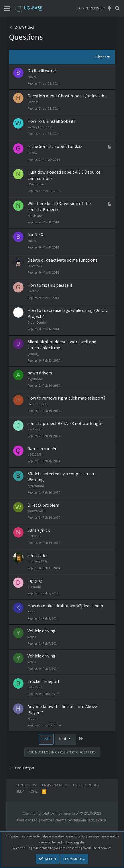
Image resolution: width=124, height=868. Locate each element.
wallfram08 (36, 511)
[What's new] (110, 8)
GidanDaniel (37, 322)
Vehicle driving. (42, 631)
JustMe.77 (35, 266)
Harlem (33, 102)
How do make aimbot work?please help (65, 606)
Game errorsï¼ (44, 449)
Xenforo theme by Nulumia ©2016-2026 (74, 820)
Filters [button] (101, 57)
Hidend (33, 718)
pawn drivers (40, 373)
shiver (32, 77)
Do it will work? (42, 71)
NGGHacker (36, 184)
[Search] (117, 8)
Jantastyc (35, 429)
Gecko (32, 153)
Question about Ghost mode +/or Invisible (68, 96)
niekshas (34, 536)
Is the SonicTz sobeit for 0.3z (55, 146)
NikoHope (35, 216)
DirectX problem (43, 505)
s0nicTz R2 (38, 555)
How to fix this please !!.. (51, 285)
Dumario (34, 587)
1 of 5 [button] (46, 739)
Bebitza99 (35, 687)
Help (20, 791)
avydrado (35, 379)
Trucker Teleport (44, 681)
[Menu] (7, 8)
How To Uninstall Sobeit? (51, 121)
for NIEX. (36, 235)
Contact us (26, 785)
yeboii (32, 637)
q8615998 (35, 454)
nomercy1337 (38, 561)
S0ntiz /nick (39, 530)
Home (33, 791)
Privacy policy (86, 785)
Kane (31, 612)
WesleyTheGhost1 (41, 127)
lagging (35, 581)
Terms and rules (55, 785)
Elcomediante (38, 404)
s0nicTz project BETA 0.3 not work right (65, 423)
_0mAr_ (33, 354)
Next (66, 739)
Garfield (33, 291)
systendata (36, 486)
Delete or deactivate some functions (62, 260)
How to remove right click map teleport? (66, 398)
